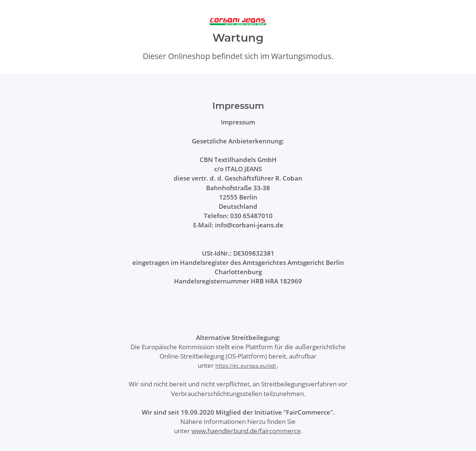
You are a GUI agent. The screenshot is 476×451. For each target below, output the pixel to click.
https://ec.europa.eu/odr (246, 366)
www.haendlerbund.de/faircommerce (246, 431)
